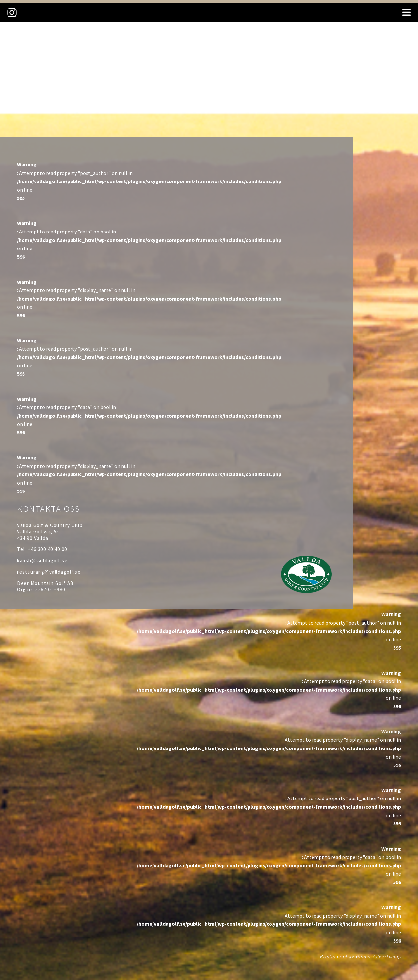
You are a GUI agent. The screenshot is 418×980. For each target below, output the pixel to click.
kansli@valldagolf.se (42, 561)
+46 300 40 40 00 (48, 549)
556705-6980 (50, 589)
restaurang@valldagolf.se (49, 572)
